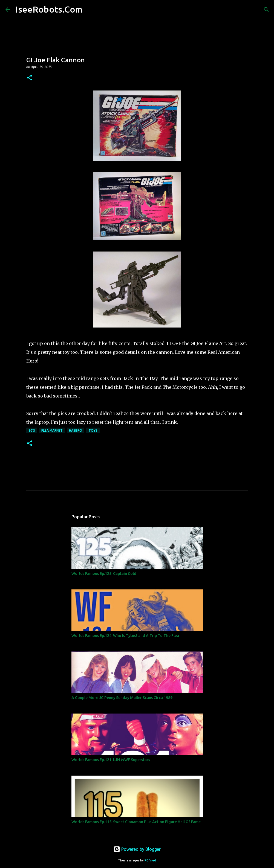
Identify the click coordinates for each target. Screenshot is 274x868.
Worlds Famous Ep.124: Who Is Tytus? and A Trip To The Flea (125, 636)
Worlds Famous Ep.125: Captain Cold (104, 574)
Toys (93, 430)
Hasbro (76, 430)
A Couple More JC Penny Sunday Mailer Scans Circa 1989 (122, 698)
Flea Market (52, 430)
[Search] (90, 10)
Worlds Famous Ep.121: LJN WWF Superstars (111, 760)
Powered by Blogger (137, 849)
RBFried (150, 860)
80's (32, 430)
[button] (30, 78)
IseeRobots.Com (49, 9)
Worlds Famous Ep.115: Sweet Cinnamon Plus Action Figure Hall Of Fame (136, 822)
